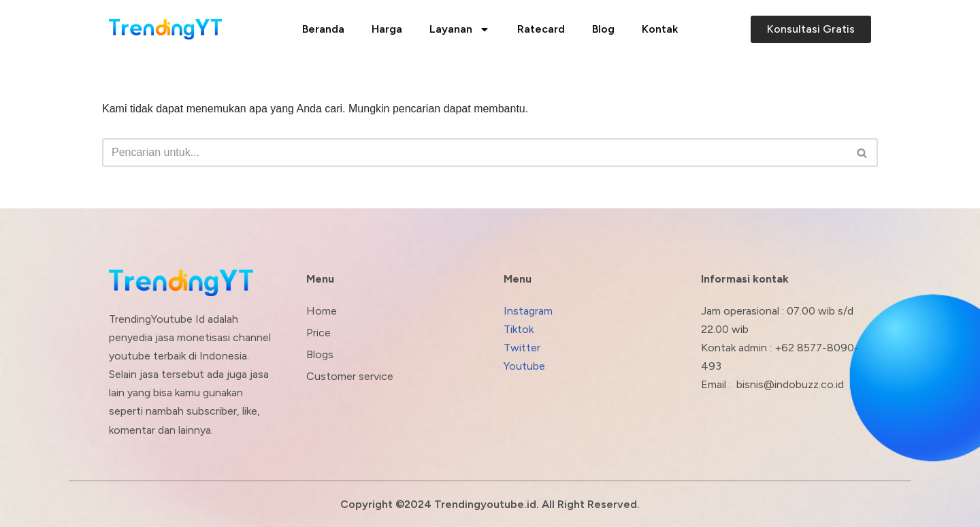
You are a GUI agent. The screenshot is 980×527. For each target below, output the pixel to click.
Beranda (323, 29)
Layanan (460, 29)
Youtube (524, 366)
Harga (387, 29)
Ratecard (541, 29)
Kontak (660, 29)
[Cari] (475, 153)
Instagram (528, 311)
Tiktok (519, 329)
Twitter (522, 348)
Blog (603, 29)
